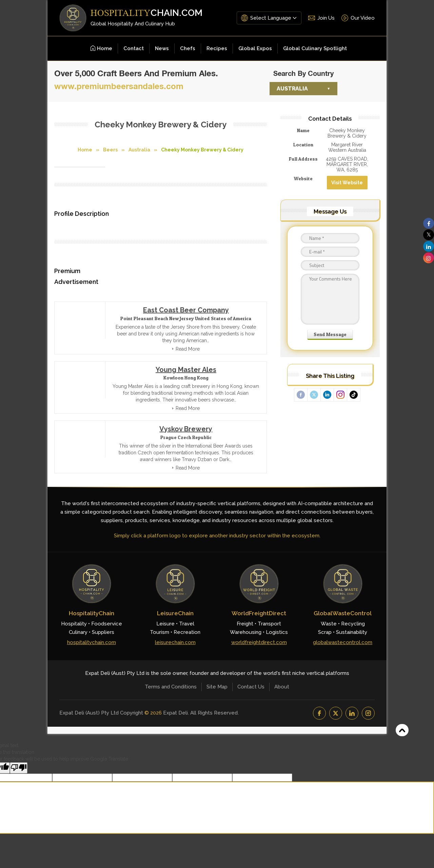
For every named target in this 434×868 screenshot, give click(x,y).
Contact (134, 48)
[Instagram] (368, 713)
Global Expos (255, 48)
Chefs (188, 48)
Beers (110, 150)
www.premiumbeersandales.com (119, 86)
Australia (292, 89)
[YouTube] (336, 713)
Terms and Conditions (171, 687)
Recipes (217, 48)
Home (101, 48)
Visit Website (347, 183)
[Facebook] (319, 713)
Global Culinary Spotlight (315, 48)
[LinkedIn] (352, 713)
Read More (188, 349)
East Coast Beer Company (186, 310)
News (162, 48)
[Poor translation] (19, 768)
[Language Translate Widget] (273, 18)
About (282, 687)
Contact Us (251, 687)
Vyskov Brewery (186, 429)
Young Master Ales (186, 370)
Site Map (217, 687)
